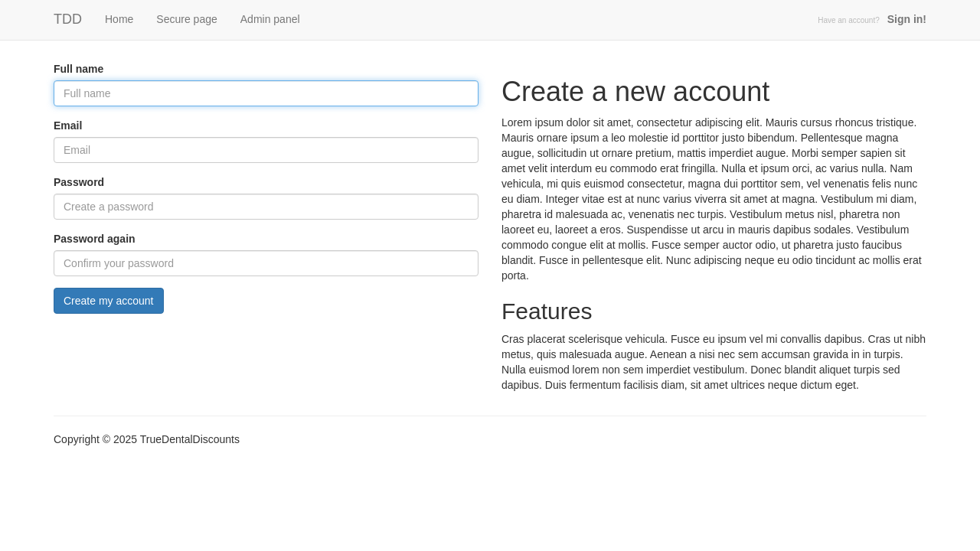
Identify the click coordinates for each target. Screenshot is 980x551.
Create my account (109, 301)
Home (119, 19)
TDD (68, 19)
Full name (78, 69)
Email (68, 126)
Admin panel (270, 19)
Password (79, 182)
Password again (95, 239)
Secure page (186, 19)
